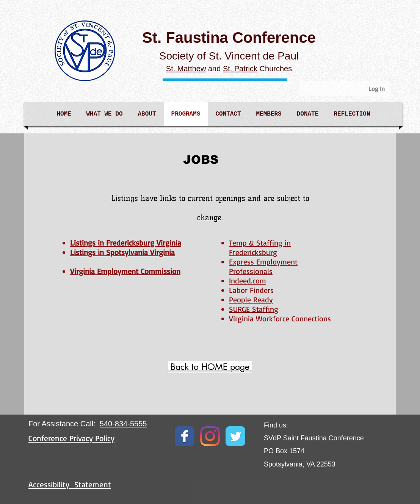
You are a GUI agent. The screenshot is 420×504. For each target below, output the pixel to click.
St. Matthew (186, 69)
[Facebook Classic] (185, 436)
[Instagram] (210, 436)
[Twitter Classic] (235, 436)
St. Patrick (240, 69)
